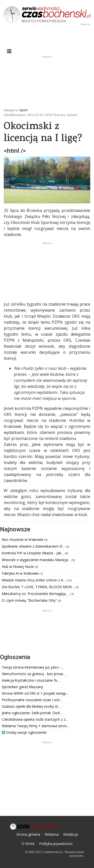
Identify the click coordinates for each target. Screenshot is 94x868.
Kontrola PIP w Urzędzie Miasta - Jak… (33, 553)
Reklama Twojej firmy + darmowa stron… (36, 726)
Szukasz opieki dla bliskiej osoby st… (31, 706)
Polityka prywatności (56, 844)
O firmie (28, 844)
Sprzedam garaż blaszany (22, 687)
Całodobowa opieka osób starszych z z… (35, 719)
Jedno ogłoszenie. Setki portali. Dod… (32, 713)
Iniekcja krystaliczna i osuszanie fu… (31, 680)
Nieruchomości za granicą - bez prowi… (34, 674)
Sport (23, 110)
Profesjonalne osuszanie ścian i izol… (32, 700)
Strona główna (28, 834)
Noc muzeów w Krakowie (23, 539)
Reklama (52, 834)
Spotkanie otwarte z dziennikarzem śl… (34, 546)
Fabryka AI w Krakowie (21, 573)
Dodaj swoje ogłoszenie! (24, 732)
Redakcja (71, 834)
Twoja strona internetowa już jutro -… (33, 667)
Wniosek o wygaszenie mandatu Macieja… (37, 560)
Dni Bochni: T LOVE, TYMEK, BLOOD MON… (39, 587)
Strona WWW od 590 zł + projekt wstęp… (35, 693)
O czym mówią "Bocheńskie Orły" (30, 600)
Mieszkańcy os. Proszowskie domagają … (36, 594)
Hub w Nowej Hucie (18, 567)
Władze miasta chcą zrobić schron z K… (34, 580)
